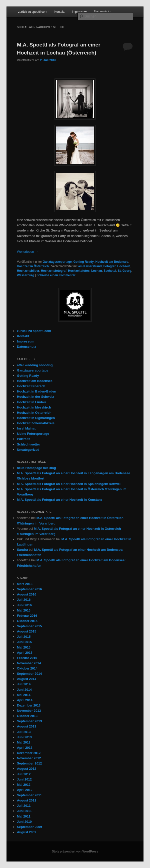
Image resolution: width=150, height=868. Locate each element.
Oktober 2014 (27, 668)
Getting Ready (84, 262)
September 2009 (29, 827)
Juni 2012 (24, 779)
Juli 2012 (24, 774)
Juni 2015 (24, 642)
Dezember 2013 (29, 705)
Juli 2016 (24, 600)
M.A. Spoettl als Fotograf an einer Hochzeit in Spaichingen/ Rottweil (69, 484)
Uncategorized (28, 450)
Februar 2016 (27, 616)
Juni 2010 (24, 822)
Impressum (79, 12)
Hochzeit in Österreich (33, 266)
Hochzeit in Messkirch (34, 407)
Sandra (22, 550)
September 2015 (29, 626)
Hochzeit (123, 266)
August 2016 (27, 594)
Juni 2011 (24, 811)
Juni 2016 (24, 605)
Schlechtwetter (28, 444)
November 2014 (29, 663)
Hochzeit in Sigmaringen (36, 418)
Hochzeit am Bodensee (112, 262)
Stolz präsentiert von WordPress (75, 851)
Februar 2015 (27, 658)
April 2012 (25, 790)
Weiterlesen (28, 252)
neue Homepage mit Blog (36, 468)
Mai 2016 (24, 610)
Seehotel (110, 271)
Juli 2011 (24, 806)
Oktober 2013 (27, 716)
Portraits (24, 439)
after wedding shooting (35, 365)
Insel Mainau (27, 428)
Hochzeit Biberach (31, 386)
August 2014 (27, 679)
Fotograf (110, 266)
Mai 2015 (24, 647)
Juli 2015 (24, 637)
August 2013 (27, 726)
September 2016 (29, 589)
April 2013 (25, 748)
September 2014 (29, 674)
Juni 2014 (24, 690)
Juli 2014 (24, 684)
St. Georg (124, 271)
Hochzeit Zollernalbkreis (36, 423)
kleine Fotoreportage (33, 434)
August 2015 (27, 631)
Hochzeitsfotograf (54, 271)
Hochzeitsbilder (28, 271)
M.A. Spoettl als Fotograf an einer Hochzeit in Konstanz (60, 500)
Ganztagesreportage (57, 262)
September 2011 (29, 795)
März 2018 (25, 584)
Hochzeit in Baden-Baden (37, 391)
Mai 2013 (24, 742)
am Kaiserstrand (90, 266)
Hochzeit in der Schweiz (35, 397)
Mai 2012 (24, 785)
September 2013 (29, 721)
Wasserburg (26, 275)
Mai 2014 (24, 695)
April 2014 (25, 700)
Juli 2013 (24, 732)
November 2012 (29, 758)
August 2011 (27, 800)
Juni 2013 (24, 737)
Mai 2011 (24, 816)
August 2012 (27, 769)
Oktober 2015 (27, 621)
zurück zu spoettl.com (32, 12)
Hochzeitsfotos (79, 271)
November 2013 (29, 711)
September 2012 (29, 763)
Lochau (97, 271)
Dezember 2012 (29, 753)
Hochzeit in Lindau (31, 402)
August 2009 (27, 832)
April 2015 (25, 653)
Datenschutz (102, 12)
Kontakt (60, 12)
